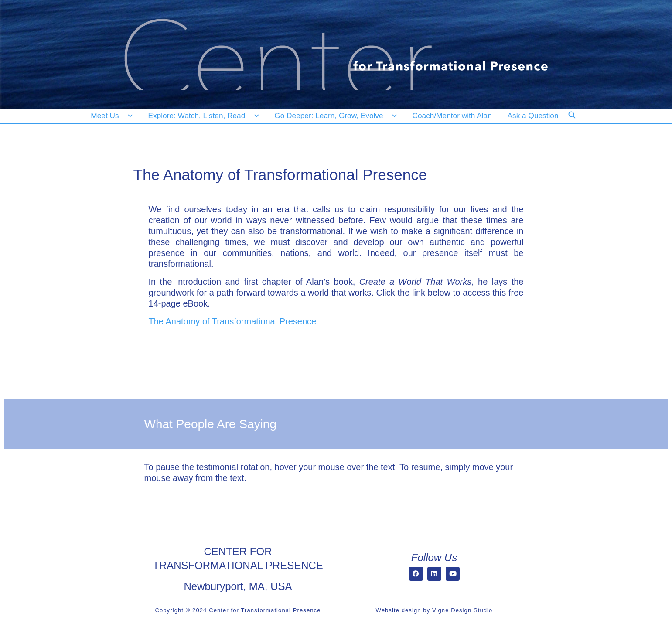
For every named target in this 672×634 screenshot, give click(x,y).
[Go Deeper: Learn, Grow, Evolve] (334, 116)
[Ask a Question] (535, 116)
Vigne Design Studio (462, 610)
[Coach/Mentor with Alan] (452, 116)
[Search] (578, 121)
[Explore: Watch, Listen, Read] (202, 116)
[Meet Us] (112, 116)
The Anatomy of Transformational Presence (233, 321)
